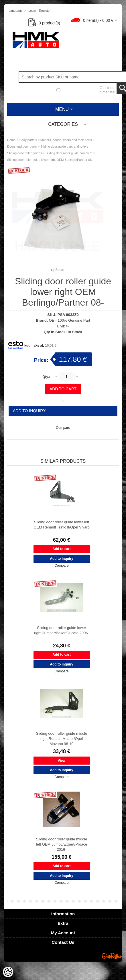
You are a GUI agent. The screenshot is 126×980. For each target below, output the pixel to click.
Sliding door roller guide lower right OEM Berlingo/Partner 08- (50, 160)
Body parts (27, 140)
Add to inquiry (29, 411)
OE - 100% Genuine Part (70, 320)
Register (45, 11)
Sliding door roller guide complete (69, 153)
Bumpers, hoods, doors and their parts (65, 140)
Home (11, 140)
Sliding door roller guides (24, 153)
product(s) (44, 23)
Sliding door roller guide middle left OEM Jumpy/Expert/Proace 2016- (62, 844)
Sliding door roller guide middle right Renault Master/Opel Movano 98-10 (62, 739)
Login (32, 11)
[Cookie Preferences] (8, 972)
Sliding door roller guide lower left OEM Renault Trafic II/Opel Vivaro (62, 525)
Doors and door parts (22, 146)
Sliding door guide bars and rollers (65, 146)
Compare (63, 428)
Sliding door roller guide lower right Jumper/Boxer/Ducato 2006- (61, 630)
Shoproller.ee (112, 956)
